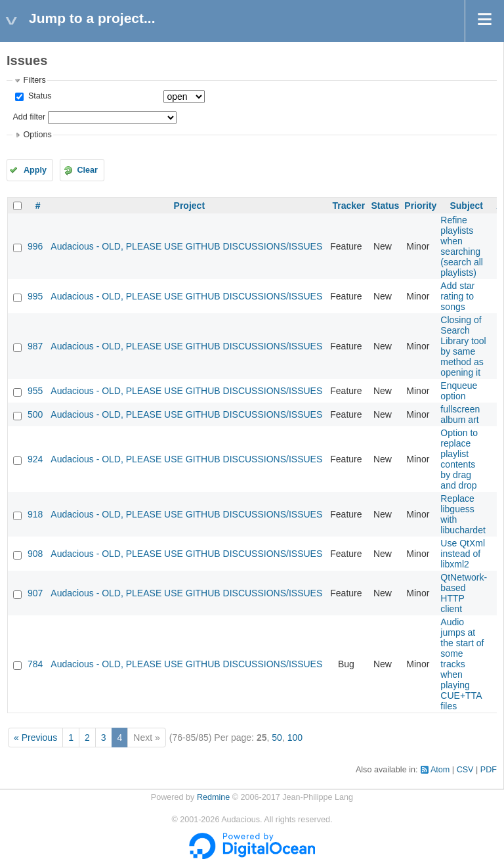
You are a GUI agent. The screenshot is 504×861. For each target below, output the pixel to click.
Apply (35, 170)
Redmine (213, 797)
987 (35, 346)
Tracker (348, 206)
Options (37, 135)
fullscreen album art (460, 414)
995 (35, 296)
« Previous (35, 738)
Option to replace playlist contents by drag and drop (459, 459)
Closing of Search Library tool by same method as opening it (463, 346)
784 (35, 664)
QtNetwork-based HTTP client (464, 593)
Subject (466, 206)
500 (35, 414)
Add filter (29, 117)
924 (35, 459)
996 (35, 246)
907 (35, 593)
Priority (420, 206)
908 (35, 554)
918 (35, 514)
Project (189, 206)
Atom (440, 770)
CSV (465, 770)
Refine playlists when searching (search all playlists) (462, 246)
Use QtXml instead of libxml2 (463, 554)
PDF (489, 770)
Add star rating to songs (457, 296)
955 (35, 391)
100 (295, 738)
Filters (34, 80)
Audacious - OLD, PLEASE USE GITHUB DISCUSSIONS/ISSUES (186, 246)
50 (277, 738)
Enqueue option (459, 391)
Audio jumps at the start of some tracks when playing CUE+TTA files (462, 664)
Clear (87, 170)
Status (38, 96)
